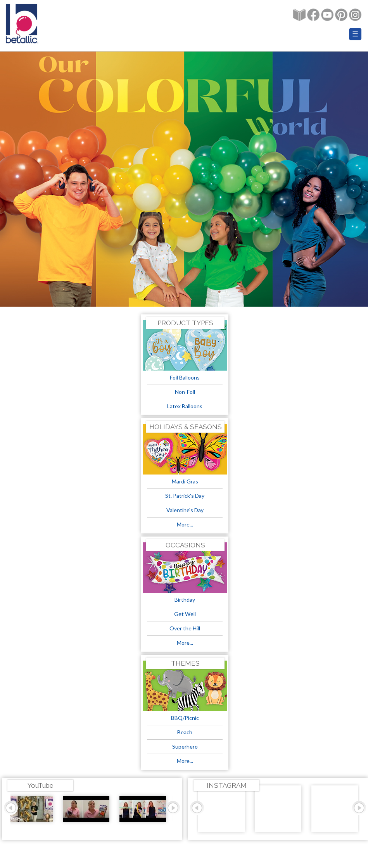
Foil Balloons (185, 377)
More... (185, 524)
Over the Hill (185, 628)
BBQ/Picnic (185, 718)
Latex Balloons (185, 406)
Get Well (185, 614)
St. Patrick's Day (185, 496)
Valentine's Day (185, 510)
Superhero (185, 746)
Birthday (185, 600)
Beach (185, 732)
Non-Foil (185, 392)
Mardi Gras (185, 481)
